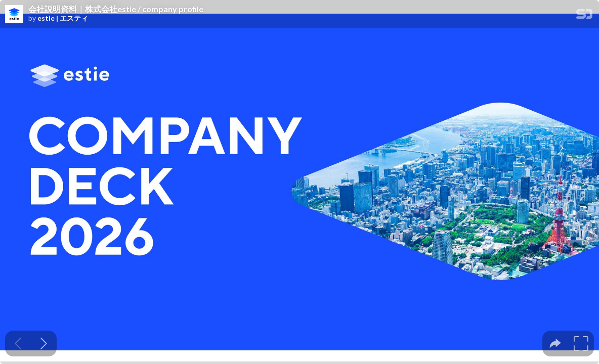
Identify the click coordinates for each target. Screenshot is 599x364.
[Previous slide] (18, 344)
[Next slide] (44, 344)
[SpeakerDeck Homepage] (584, 16)
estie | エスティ (63, 18)
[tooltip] (555, 344)
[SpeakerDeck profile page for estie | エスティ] (14, 15)
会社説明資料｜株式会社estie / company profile (116, 9)
